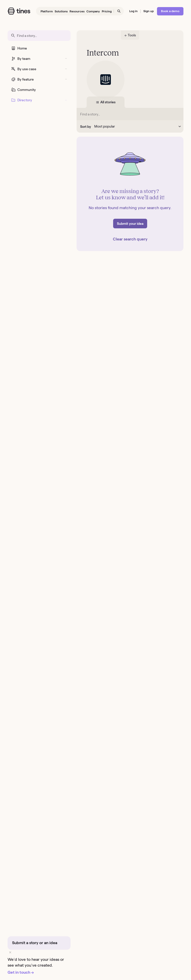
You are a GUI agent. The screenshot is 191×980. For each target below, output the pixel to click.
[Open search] (119, 11)
